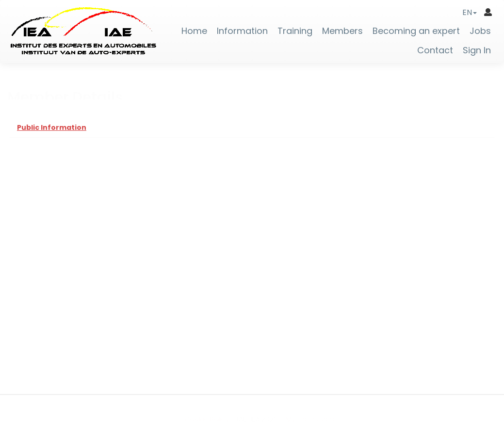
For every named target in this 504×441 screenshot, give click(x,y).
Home (194, 31)
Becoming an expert (416, 31)
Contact (435, 50)
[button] (470, 12)
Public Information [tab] (52, 127)
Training (295, 31)
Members (342, 31)
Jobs (480, 31)
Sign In (477, 50)
